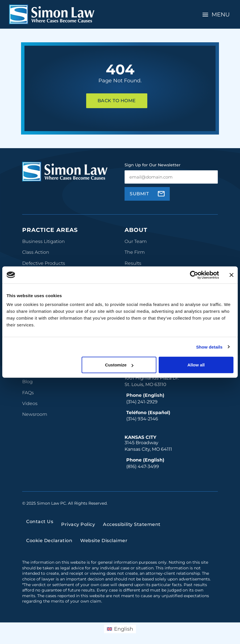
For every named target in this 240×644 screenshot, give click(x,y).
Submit (139, 194)
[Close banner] (231, 275)
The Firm (135, 252)
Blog (27, 382)
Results (133, 263)
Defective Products (44, 263)
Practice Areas (50, 230)
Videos (30, 403)
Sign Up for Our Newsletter (153, 165)
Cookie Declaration (49, 541)
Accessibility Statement (132, 524)
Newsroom (35, 414)
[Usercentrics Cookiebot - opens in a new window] (194, 275)
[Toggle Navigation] (217, 14)
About (136, 230)
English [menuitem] (124, 629)
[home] (52, 14)
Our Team (136, 241)
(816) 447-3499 (143, 466)
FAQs (28, 393)
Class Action (36, 252)
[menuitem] (120, 629)
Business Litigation (44, 241)
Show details (209, 347)
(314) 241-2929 (142, 402)
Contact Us (40, 522)
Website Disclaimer (104, 541)
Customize (119, 365)
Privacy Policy (78, 524)
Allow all (196, 365)
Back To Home (117, 101)
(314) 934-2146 (142, 419)
